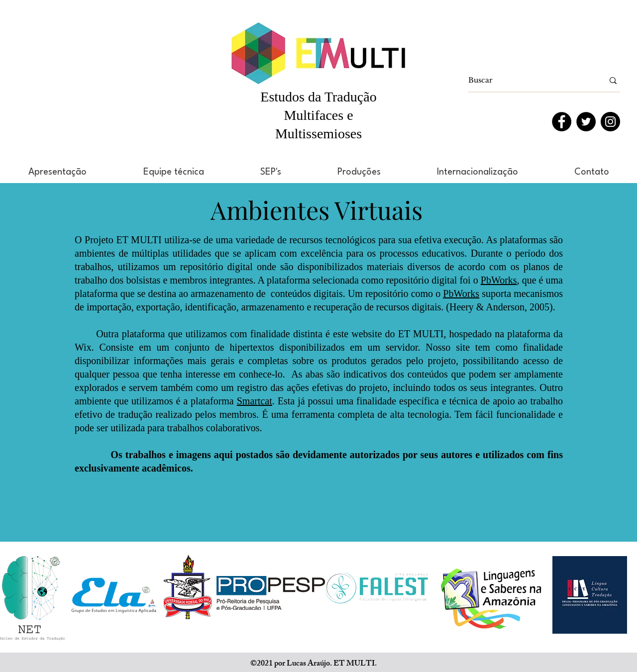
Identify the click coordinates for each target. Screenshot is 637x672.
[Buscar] (529, 81)
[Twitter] (586, 122)
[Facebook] (562, 122)
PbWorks (499, 280)
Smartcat (255, 401)
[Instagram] (610, 122)
